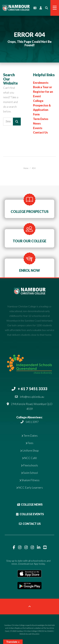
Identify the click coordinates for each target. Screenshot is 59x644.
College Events (30, 514)
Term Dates (41, 119)
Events (38, 128)
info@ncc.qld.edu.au (32, 397)
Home (26, 168)
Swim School (30, 473)
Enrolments (41, 83)
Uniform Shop (29, 450)
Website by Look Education (29, 634)
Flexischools (29, 465)
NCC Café (29, 458)
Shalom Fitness (29, 480)
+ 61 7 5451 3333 (33, 389)
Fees (29, 443)
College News (30, 504)
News (37, 123)
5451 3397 (32, 422)
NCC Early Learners (30, 487)
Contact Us (40, 132)
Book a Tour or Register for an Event (43, 92)
